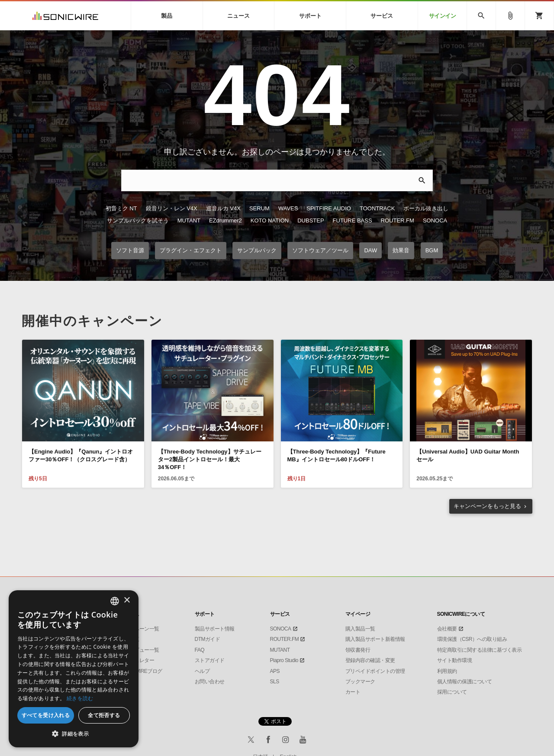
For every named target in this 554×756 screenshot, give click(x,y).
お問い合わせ (210, 682)
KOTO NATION (270, 220)
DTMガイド (208, 639)
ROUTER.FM (398, 220)
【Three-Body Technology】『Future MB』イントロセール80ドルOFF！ (337, 455)
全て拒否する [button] (104, 715)
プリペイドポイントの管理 (375, 671)
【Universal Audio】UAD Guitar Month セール (468, 455)
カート (353, 692)
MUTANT (189, 220)
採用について (452, 692)
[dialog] (74, 669)
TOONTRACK (377, 208)
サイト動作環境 (455, 660)
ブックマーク (360, 682)
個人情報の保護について (465, 682)
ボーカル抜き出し (426, 208)
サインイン (443, 16)
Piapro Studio (284, 660)
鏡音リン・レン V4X (172, 208)
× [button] (127, 600)
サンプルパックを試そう (138, 220)
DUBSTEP (311, 220)
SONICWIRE (65, 16)
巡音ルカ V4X (223, 208)
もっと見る (487, 506)
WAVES (288, 208)
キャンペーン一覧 (139, 629)
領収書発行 (358, 650)
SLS (275, 682)
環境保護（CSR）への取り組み (472, 639)
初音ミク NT (121, 208)
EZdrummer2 (225, 220)
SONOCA (435, 220)
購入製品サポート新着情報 (375, 639)
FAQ (200, 650)
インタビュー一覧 (139, 650)
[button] (74, 734)
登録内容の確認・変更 (370, 660)
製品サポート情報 (215, 629)
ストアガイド (210, 660)
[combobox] (115, 601)
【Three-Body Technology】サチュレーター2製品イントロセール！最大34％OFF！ (210, 459)
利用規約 (447, 671)
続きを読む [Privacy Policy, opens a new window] (80, 698)
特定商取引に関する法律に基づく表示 (480, 650)
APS (275, 671)
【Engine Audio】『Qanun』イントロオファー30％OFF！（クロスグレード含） (81, 455)
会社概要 (447, 629)
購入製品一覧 (360, 629)
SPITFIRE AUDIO (329, 208)
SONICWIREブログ (141, 671)
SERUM (259, 208)
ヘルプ (202, 671)
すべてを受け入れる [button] (46, 715)
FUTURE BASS (353, 220)
